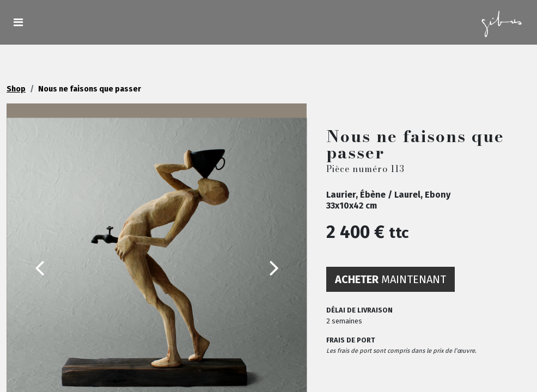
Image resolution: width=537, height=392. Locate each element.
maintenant (390, 279)
